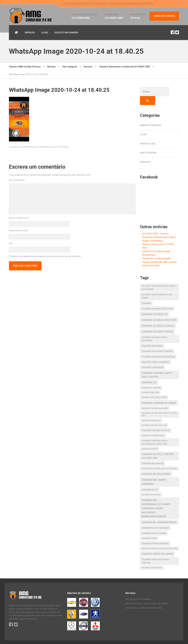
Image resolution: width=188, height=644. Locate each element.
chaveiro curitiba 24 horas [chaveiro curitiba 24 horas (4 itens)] (159, 394)
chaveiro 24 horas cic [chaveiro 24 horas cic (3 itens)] (155, 305)
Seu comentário (17, 180)
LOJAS (45, 33)
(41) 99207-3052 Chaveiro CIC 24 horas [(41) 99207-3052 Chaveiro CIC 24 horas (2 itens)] (157, 287)
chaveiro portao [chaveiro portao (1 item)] (149, 529)
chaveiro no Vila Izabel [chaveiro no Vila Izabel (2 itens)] (154, 524)
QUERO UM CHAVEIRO (164, 16)
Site (11, 243)
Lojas (143, 126)
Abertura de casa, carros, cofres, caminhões (147, 594)
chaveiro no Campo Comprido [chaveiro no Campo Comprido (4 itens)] (154, 473)
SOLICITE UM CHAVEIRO (66, 33)
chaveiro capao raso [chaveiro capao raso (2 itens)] (152, 359)
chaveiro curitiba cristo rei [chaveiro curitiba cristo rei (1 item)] (154, 416)
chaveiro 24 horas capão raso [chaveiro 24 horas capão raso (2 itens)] (157, 300)
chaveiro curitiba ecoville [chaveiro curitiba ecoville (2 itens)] (156, 421)
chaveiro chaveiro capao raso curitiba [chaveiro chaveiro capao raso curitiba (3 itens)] (157, 366)
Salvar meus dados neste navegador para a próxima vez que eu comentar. (46, 256)
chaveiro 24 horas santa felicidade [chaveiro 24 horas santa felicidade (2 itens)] (154, 330)
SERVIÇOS (30, 33)
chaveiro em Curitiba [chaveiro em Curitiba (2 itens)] (153, 455)
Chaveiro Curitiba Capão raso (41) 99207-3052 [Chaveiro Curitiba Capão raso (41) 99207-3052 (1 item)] (159, 406)
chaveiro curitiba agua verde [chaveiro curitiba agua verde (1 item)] (155, 399)
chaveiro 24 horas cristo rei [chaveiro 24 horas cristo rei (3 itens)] (159, 311)
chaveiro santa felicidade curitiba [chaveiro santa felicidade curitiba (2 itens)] (155, 552)
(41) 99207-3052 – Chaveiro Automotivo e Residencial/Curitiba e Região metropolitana (159, 228)
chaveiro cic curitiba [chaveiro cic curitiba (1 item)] (151, 379)
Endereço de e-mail (19, 231)
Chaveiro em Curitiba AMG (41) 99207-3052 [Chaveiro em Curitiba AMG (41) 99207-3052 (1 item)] (159, 460)
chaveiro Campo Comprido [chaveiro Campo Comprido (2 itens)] (155, 353)
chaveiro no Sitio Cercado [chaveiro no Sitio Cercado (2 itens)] (155, 519)
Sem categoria (148, 144)
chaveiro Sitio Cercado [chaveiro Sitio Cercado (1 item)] (152, 559)
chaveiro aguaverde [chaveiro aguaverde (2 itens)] (152, 337)
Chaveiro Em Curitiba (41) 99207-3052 (144, 599)
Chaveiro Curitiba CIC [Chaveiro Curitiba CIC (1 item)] (151, 412)
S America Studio (36, 638)
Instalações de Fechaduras (138, 590)
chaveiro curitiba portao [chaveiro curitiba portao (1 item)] (153, 427)
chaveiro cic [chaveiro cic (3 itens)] (149, 374)
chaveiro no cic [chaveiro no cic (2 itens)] (150, 481)
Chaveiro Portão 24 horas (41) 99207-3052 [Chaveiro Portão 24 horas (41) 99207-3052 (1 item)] (159, 540)
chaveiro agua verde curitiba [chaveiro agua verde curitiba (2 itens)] (157, 342)
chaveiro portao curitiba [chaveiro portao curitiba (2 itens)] (155, 535)
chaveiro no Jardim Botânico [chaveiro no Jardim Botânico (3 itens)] (159, 513)
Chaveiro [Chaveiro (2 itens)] (146, 294)
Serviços (145, 153)
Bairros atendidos (150, 116)
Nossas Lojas (148, 135)
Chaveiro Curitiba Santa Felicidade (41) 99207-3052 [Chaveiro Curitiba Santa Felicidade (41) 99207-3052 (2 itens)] (154, 433)
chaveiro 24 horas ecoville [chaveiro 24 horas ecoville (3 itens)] (158, 317)
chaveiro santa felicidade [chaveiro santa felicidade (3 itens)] (157, 545)
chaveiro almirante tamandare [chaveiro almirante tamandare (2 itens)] (158, 348)
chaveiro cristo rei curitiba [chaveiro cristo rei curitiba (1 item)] (154, 388)
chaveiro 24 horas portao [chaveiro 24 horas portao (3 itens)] (157, 323)
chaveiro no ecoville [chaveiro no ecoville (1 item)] (151, 486)
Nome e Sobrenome (19, 218)
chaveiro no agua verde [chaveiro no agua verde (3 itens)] (156, 465)
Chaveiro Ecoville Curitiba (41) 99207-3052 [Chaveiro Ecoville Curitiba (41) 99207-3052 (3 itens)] (158, 447)
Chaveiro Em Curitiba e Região (156, 250)
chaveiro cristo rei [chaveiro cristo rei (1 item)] (150, 384)
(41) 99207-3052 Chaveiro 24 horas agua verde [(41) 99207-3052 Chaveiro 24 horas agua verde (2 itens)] (158, 279)
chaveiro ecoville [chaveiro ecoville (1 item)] (149, 440)
